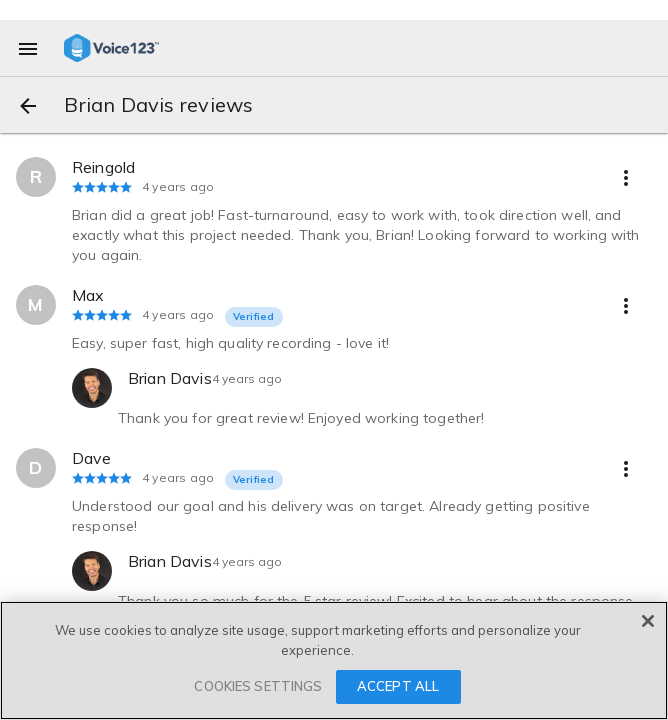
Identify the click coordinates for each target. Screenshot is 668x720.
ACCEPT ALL (398, 686)
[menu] (28, 48)
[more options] (626, 177)
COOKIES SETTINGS (258, 686)
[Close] (648, 621)
